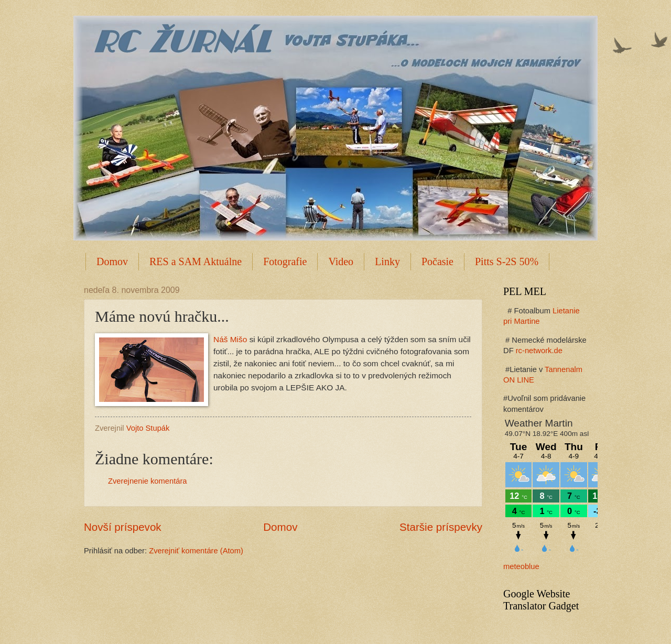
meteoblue (521, 566)
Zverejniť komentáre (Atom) (196, 551)
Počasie (437, 261)
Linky (387, 261)
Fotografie (285, 261)
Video (341, 261)
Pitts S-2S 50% (507, 261)
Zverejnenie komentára (148, 481)
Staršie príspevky (441, 527)
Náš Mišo (230, 339)
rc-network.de (539, 351)
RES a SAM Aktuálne (196, 261)
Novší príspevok (123, 527)
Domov (112, 261)
